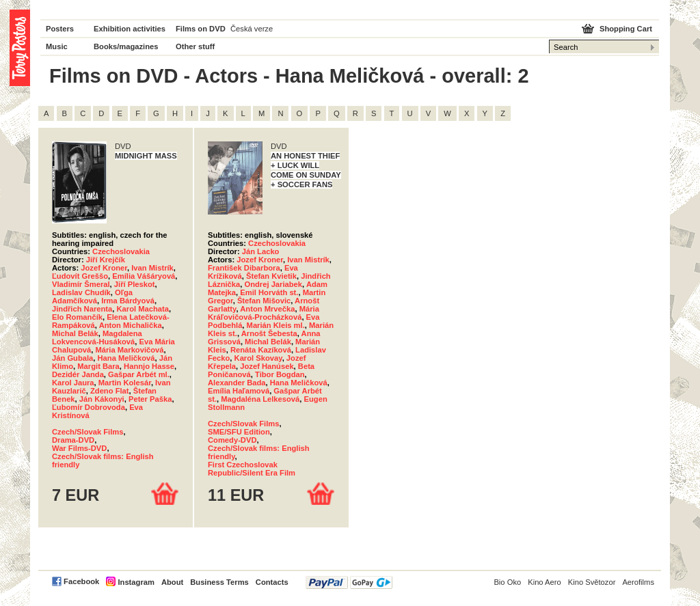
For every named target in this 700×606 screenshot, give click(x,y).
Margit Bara (98, 366)
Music (57, 46)
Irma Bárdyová (128, 301)
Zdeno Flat (110, 391)
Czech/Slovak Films (87, 432)
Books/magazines (126, 46)
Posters (60, 29)
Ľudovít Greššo (80, 276)
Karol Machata (143, 309)
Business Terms (219, 582)
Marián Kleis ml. (276, 325)
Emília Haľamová (239, 391)
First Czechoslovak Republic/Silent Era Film (252, 469)
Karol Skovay (258, 358)
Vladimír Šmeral (81, 284)
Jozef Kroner (104, 268)
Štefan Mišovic (264, 301)
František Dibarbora (244, 268)
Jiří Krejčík (106, 260)
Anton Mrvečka (267, 309)
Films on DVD (201, 29)
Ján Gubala (72, 358)
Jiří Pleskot (135, 284)
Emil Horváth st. (269, 292)
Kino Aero (544, 582)
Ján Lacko (261, 251)
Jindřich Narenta (82, 309)
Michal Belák (75, 333)
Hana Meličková (126, 358)
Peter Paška (150, 399)
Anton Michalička (131, 325)
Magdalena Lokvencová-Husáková (97, 338)
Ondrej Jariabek (273, 284)
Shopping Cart (626, 29)
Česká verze (252, 29)
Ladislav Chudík (81, 292)
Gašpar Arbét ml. (139, 374)
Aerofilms (638, 582)
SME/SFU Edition (239, 432)
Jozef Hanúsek (267, 366)
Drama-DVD (73, 440)
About (172, 582)
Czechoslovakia (121, 251)
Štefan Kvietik (271, 276)
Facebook (81, 581)
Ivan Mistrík (152, 268)
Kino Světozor (592, 582)
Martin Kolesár (125, 383)
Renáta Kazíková (261, 350)
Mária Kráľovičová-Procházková (264, 313)
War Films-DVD (79, 448)
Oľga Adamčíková (92, 297)
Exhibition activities (130, 29)
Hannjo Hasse (149, 366)
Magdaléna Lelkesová (260, 399)
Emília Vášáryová (144, 276)
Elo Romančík (77, 317)
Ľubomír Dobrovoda (89, 407)
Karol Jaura (73, 383)
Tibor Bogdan (280, 374)
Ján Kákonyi (102, 399)
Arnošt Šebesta (269, 333)
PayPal (349, 582)
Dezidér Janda (78, 374)
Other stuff (195, 46)
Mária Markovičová (129, 350)
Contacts (272, 582)
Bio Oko (507, 582)
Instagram (136, 582)
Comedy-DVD (232, 440)
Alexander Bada (237, 383)
